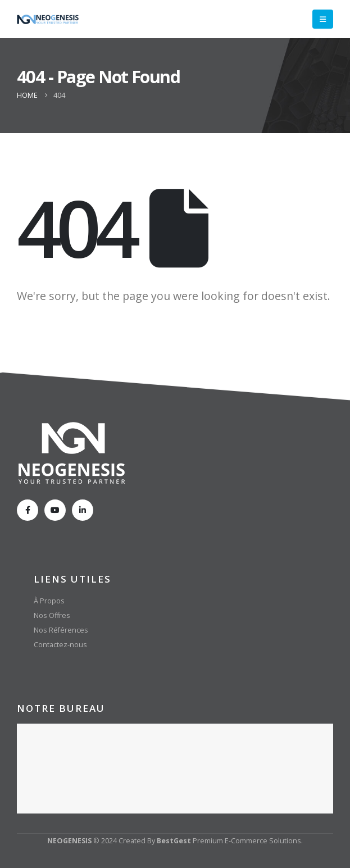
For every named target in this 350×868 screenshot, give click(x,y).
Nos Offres (52, 615)
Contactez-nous (60, 645)
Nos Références (61, 630)
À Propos (49, 601)
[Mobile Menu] (323, 19)
